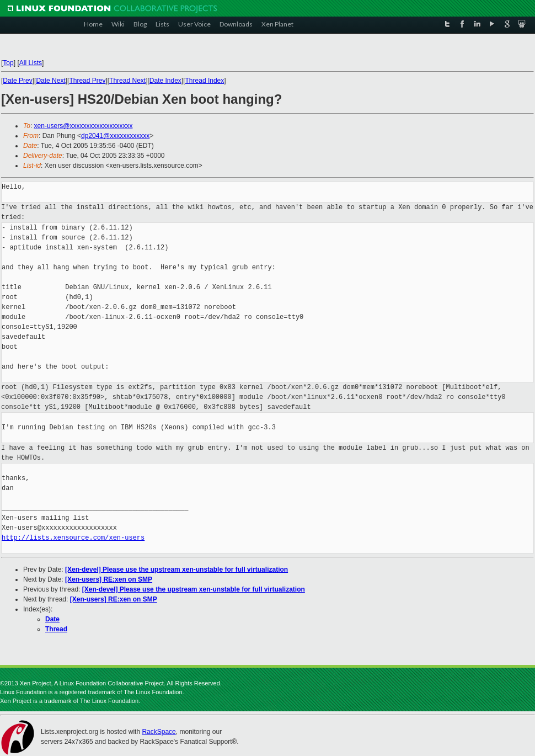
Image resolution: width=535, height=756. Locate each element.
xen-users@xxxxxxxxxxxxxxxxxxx (84, 126)
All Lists (31, 63)
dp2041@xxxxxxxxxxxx (115, 136)
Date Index (165, 81)
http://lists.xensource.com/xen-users (73, 538)
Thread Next (127, 81)
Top (8, 63)
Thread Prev (87, 81)
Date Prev (17, 81)
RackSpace (159, 732)
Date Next (50, 81)
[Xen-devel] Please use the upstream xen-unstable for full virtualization (176, 569)
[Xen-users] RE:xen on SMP (109, 579)
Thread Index (205, 81)
